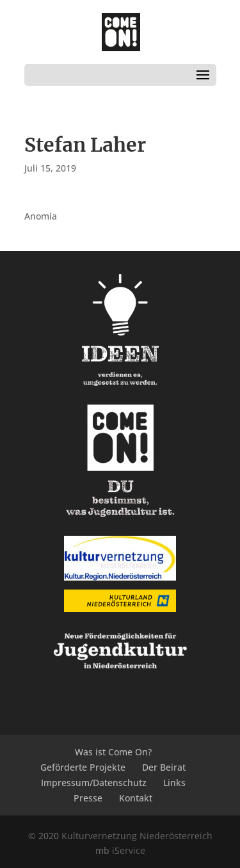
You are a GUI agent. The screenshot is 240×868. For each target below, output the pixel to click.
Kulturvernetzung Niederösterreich (137, 836)
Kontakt (136, 798)
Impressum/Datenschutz (94, 783)
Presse (88, 798)
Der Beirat (164, 767)
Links (174, 783)
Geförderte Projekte (83, 767)
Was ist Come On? (113, 752)
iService (129, 850)
